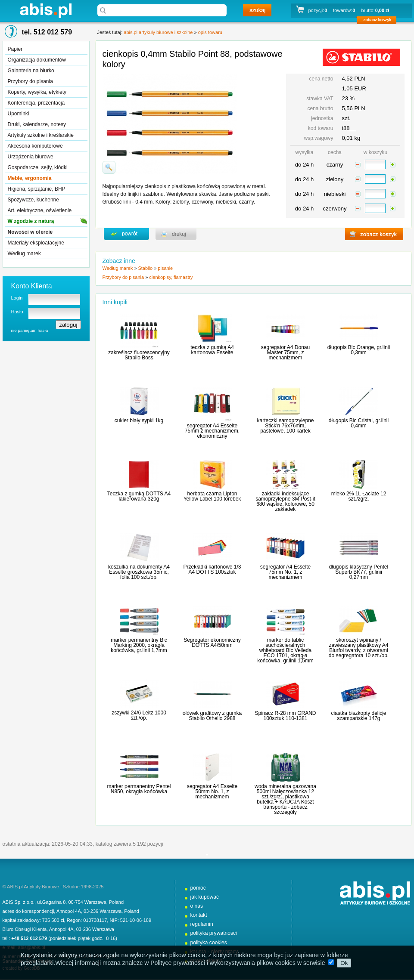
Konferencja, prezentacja (36, 103)
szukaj (257, 10)
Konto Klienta (32, 286)
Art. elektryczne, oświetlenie (40, 210)
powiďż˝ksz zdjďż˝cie (109, 167)
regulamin (202, 924)
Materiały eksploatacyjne (36, 243)
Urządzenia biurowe (31, 157)
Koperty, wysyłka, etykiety (37, 92)
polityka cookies (209, 943)
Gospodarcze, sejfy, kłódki (38, 167)
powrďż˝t (126, 234)
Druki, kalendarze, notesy (37, 124)
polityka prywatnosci (214, 933)
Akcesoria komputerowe (35, 146)
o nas (197, 906)
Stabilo (145, 268)
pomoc (198, 888)
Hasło (17, 312)
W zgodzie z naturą (31, 221)
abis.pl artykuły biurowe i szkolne (46, 11)
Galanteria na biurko (31, 71)
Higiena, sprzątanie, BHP (37, 189)
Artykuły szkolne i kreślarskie (41, 135)
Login (17, 298)
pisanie (165, 268)
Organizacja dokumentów (37, 60)
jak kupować (205, 897)
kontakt (199, 915)
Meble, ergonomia (30, 178)
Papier (15, 49)
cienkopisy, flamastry (171, 277)
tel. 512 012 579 (47, 32)
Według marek (24, 254)
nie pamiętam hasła (30, 330)
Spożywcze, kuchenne (33, 200)
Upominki (19, 114)
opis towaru (210, 32)
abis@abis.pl (32, 947)
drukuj (176, 234)
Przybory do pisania (30, 81)
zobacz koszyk (379, 22)
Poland (116, 902)
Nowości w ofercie (30, 232)
